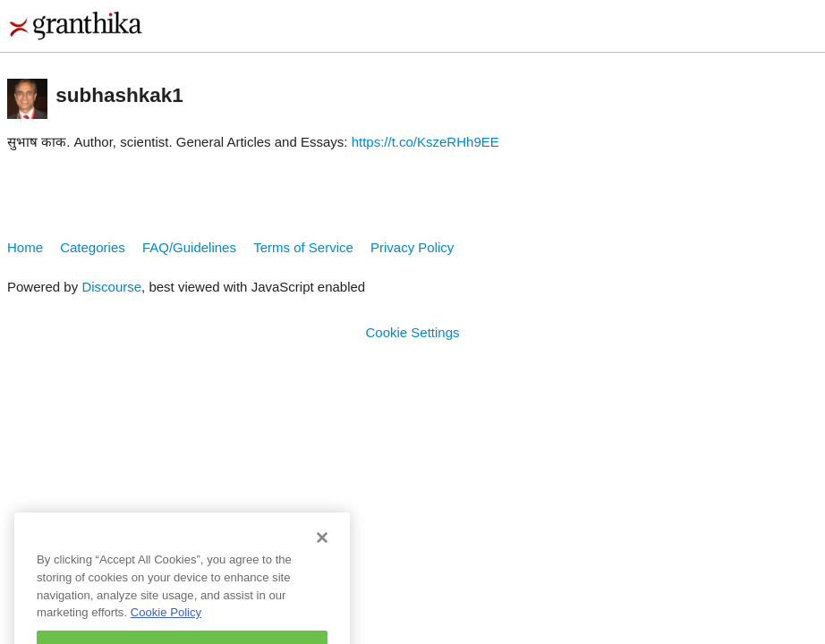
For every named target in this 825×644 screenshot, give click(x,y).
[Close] (322, 547)
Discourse (111, 287)
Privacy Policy (412, 247)
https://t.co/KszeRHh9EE (425, 142)
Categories (93, 247)
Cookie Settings (412, 332)
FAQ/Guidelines (189, 247)
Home (25, 247)
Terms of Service (303, 247)
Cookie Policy (166, 621)
